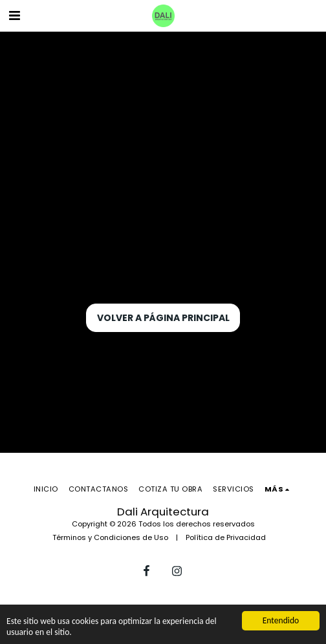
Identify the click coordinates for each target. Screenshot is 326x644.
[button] (14, 16)
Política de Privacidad (226, 537)
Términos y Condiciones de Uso (110, 537)
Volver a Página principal (163, 318)
